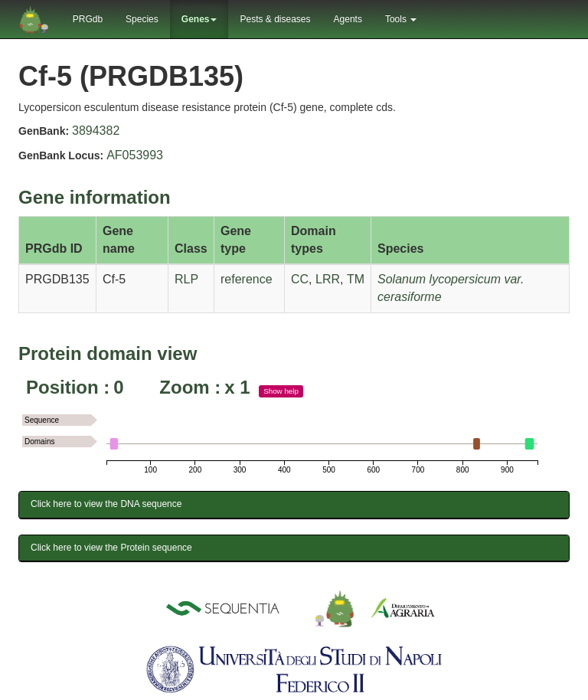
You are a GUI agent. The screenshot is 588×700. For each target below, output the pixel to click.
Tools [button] (401, 19)
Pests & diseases (275, 19)
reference (247, 279)
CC (300, 279)
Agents (348, 19)
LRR (328, 279)
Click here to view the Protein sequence (111, 548)
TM (356, 279)
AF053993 (135, 155)
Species (142, 19)
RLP (186, 279)
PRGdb (88, 19)
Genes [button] (199, 19)
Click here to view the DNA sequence (106, 504)
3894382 (96, 131)
